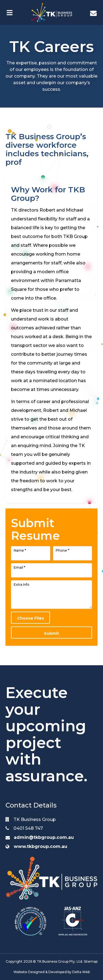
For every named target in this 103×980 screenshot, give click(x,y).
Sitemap (91, 961)
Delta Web (81, 972)
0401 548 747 (24, 828)
